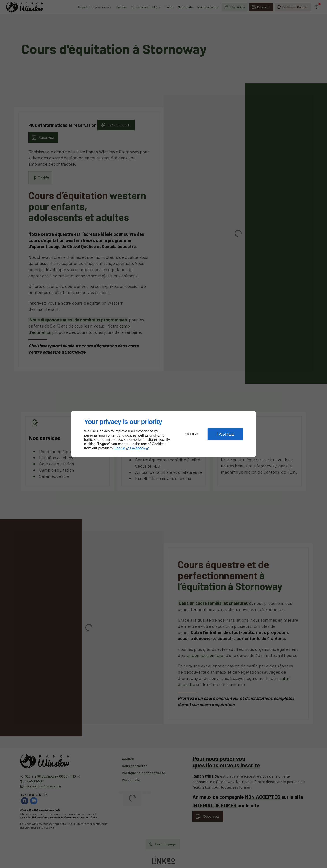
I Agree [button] (225, 434)
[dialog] (164, 434)
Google (120, 448)
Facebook (138, 448)
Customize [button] (192, 434)
